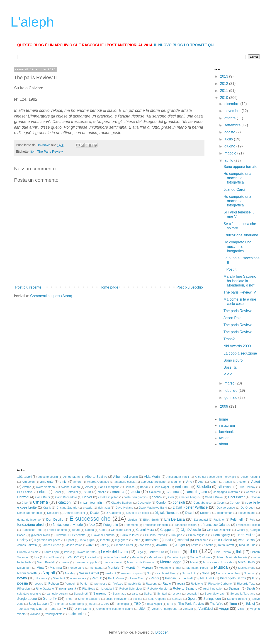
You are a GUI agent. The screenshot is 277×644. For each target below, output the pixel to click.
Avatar (26, 487)
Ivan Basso (246, 540)
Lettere (176, 552)
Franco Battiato (57, 530)
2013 (225, 76)
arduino (176, 482)
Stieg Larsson (39, 604)
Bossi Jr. (230, 367)
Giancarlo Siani (121, 530)
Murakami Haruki (198, 568)
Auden (214, 482)
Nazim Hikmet (89, 573)
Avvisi (89, 487)
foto (92, 525)
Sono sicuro (233, 360)
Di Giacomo (113, 513)
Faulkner (219, 520)
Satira (148, 594)
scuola (177, 594)
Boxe (87, 492)
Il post (70, 540)
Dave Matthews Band (153, 508)
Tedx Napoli (154, 604)
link (239, 552)
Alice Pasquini (251, 477)
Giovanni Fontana (103, 535)
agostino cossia (48, 477)
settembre (233, 125)
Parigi (155, 578)
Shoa (69, 599)
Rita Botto (89, 589)
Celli (171, 497)
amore (78, 482)
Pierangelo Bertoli (233, 578)
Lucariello (91, 557)
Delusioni (53, 513)
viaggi (224, 608)
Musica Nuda (247, 568)
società (138, 599)
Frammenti (131, 525)
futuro (76, 530)
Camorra (173, 492)
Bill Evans (225, 487)
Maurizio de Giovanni (141, 562)
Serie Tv (50, 599)
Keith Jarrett (226, 545)
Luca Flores (52, 557)
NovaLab (249, 573)
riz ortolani (107, 589)
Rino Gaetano (45, 589)
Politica (53, 583)
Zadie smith (76, 614)
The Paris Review (50, 152)
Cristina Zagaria (67, 508)
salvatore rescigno (29, 594)
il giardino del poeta (47, 540)
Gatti (102, 530)
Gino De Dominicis (219, 530)
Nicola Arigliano (166, 573)
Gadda (90, 530)
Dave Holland (124, 508)
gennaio (231, 398)
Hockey (23, 540)
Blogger (161, 632)
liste (37, 557)
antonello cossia (125, 482)
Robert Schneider (131, 589)
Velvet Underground (164, 609)
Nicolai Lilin (189, 573)
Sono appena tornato (240, 167)
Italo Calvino (223, 540)
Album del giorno (125, 477)
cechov (157, 497)
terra (170, 604)
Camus (251, 492)
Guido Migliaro (197, 535)
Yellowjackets (54, 614)
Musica (221, 567)
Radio (167, 583)
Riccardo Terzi (246, 584)
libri (33, 152)
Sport (192, 599)
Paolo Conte (116, 578)
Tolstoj (250, 604)
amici (63, 482)
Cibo (25, 503)
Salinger (235, 588)
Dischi (190, 513)
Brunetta (118, 492)
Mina (40, 568)
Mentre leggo (171, 562)
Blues (43, 492)
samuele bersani (57, 594)
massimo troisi (112, 562)
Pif (254, 578)
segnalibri (193, 594)
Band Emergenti (109, 487)
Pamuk (97, 578)
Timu (233, 604)
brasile (102, 492)
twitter (224, 438)
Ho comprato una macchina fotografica (237, 178)
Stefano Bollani (237, 599)
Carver (87, 497)
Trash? (229, 339)
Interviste (152, 540)
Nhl (149, 573)
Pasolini (171, 578)
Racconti (152, 584)
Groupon (177, 535)
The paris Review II (239, 325)
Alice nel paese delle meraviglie (215, 477)
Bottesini (72, 492)
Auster (242, 482)
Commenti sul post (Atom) (51, 296)
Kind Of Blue (247, 545)
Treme (52, 609)
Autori (256, 482)
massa (65, 562)
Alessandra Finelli (178, 477)
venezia (188, 609)
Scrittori (162, 594)
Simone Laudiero (89, 599)
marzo (230, 383)
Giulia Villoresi (130, 535)
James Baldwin (27, 545)
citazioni (65, 502)
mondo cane (76, 568)
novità (22, 578)
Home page (109, 287)
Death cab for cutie (30, 513)
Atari (201, 482)
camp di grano (196, 492)
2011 (225, 91)
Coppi (221, 503)
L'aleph (32, 22)
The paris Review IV (240, 292)
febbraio (231, 391)
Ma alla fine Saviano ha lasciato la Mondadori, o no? (240, 281)
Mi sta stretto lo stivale (218, 562)
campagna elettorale (227, 492)
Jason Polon (233, 318)
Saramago (119, 594)
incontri (105, 540)
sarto (135, 594)
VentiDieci (206, 609)
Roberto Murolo (157, 589)
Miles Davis (246, 562)
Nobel (206, 573)
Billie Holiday (247, 487)
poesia (23, 583)
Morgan (147, 568)
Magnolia (137, 557)
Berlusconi (183, 487)
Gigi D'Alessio (191, 530)
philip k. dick (207, 578)
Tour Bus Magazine (30, 609)
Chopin (255, 497)
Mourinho (165, 568)
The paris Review (238, 332)
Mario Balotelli (46, 562)
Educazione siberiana (241, 235)
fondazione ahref (31, 525)
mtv (179, 568)
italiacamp (202, 540)
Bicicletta (204, 487)
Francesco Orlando (216, 525)
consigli (179, 502)
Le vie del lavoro (114, 552)
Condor (161, 502)
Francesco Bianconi (156, 525)
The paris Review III (239, 311)
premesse (101, 584)
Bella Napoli (162, 487)
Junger (180, 545)
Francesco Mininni (185, 525)
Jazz (91, 545)
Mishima (56, 568)
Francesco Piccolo (248, 525)
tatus (92, 604)
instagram (227, 425)
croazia (88, 508)
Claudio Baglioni (122, 503)
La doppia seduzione (240, 353)
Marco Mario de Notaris (232, 557)
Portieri (85, 584)
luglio (229, 139)
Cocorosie (144, 503)
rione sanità (68, 588)
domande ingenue (29, 520)
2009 (225, 406)
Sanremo (100, 593)
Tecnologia (122, 604)
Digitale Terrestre (167, 513)
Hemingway (221, 535)
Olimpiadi (59, 578)
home (224, 419)
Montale (114, 568)
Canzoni (23, 497)
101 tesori (24, 477)
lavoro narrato (87, 552)
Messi (194, 562)
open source (78, 578)
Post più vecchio (190, 287)
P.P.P (228, 374)
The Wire (217, 604)
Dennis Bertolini (75, 513)
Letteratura (156, 552)
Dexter (95, 513)
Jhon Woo (145, 545)
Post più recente (28, 287)
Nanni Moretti (27, 573)
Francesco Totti (32, 530)
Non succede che (227, 573)
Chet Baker (236, 497)
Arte (189, 482)
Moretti (131, 568)
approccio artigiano (153, 482)
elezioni (133, 520)
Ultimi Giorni (83, 609)
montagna (96, 568)
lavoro (68, 552)
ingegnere (122, 540)
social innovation (117, 599)
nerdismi (110, 573)
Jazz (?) (105, 545)
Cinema (41, 502)
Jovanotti (163, 545)
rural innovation (213, 589)
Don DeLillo (55, 519)
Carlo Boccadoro (66, 497)
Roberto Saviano (185, 588)
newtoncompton (131, 573)
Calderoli (155, 492)
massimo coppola (86, 562)
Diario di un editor (138, 513)
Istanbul (183, 540)
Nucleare (41, 578)
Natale (69, 573)
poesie (39, 584)
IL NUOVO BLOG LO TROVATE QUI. (185, 45)
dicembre (232, 104)
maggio (231, 153)
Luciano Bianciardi (115, 557)
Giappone (167, 530)
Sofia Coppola (157, 599)
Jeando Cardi (234, 190)
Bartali (144, 487)
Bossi (57, 492)
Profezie (118, 584)
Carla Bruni (43, 497)
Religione (197, 584)
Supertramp (77, 604)
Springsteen (212, 599)
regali (181, 583)
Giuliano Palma (155, 535)
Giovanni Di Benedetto (71, 535)
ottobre (231, 118)
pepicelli (188, 578)
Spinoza (177, 599)
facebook (226, 432)
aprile (229, 160)
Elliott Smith (151, 520)
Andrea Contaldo (98, 482)
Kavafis (208, 545)
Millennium (24, 568)
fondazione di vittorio (68, 525)
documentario (247, 513)
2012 (225, 84)
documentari (224, 513)
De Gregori (248, 508)
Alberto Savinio (96, 477)
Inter (137, 540)
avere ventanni (46, 487)
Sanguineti (81, 594)
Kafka (195, 545)
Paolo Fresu (137, 578)
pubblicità (134, 584)
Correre (235, 503)
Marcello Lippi (176, 557)
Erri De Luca (175, 519)
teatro (105, 604)
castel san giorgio (135, 497)
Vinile (241, 609)
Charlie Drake (214, 497)
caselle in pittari (108, 497)
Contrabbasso (203, 503)
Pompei (70, 584)
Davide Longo (226, 508)
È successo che (90, 519)
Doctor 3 (206, 513)
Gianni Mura (145, 530)
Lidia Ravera (223, 552)
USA (142, 609)
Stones (59, 604)
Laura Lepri (51, 552)
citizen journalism (93, 502)
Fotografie (111, 525)
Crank (47, 508)
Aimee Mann (71, 477)
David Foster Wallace (190, 507)
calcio (135, 492)
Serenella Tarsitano (243, 594)
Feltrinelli (237, 519)
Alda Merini (152, 477)
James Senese (52, 545)
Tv (64, 608)
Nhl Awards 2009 (237, 346)
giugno (230, 146)
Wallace (35, 614)
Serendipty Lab (215, 594)
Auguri (228, 482)
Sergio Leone (27, 599)
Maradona (155, 557)
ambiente (47, 482)
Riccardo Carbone (220, 584)
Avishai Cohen (70, 487)
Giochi (241, 530)
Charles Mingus (189, 497)
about (224, 444)
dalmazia (104, 508)
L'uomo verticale (28, 552)
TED (137, 604)
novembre (233, 111)
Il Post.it (230, 269)
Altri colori (28, 482)
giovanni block (40, 535)
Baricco (130, 487)
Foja (252, 520)
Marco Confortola (201, 557)
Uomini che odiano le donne (115, 609)
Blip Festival (25, 492)
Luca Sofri (72, 557)
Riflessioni (24, 589)
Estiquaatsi (201, 520)
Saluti (251, 588)
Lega (140, 552)
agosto (230, 132)
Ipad (168, 540)
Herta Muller (245, 535)
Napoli (49, 573)
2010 (225, 98)
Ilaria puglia (87, 540)
